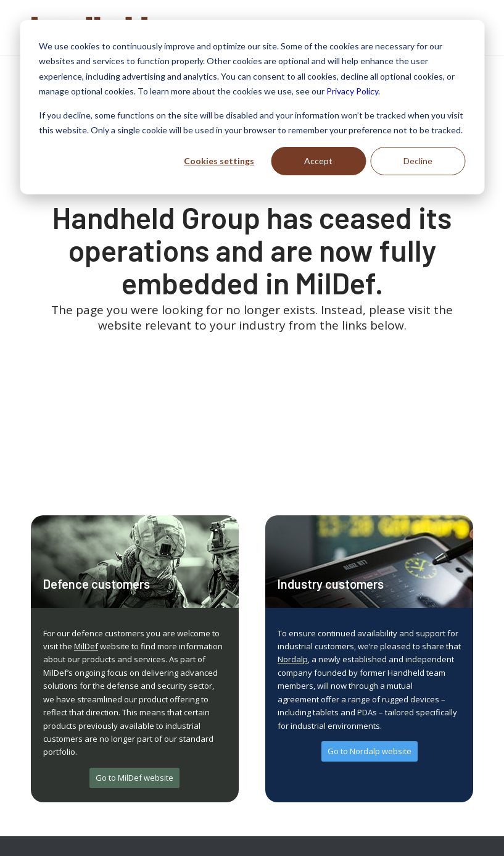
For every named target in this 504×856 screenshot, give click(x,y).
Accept (318, 161)
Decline (418, 161)
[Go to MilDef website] (134, 778)
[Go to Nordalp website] (370, 751)
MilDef (86, 646)
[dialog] (252, 107)
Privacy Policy (352, 91)
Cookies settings (219, 161)
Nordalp (293, 659)
